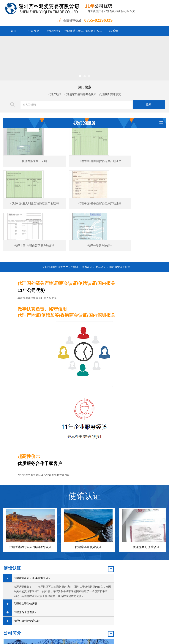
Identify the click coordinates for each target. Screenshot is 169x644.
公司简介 (34, 31)
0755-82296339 (98, 20)
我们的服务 (74, 626)
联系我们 (115, 31)
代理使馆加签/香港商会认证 (74, 31)
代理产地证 (54, 31)
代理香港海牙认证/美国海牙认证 (30, 520)
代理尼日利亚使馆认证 (27, 594)
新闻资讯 (59, 626)
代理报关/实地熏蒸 (95, 31)
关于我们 (117, 626)
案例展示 (89, 626)
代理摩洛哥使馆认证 (88, 520)
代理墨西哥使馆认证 (146, 520)
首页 (14, 31)
